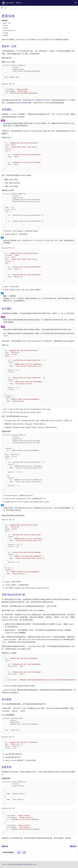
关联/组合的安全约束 (9, 30)
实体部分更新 (26, 103)
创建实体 (5, 846)
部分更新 (5, 33)
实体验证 (61, 838)
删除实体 (73, 846)
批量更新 (5, 35)
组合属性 (5, 28)
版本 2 (20, 3)
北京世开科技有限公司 (18, 864)
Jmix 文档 (7, 3)
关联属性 (5, 26)
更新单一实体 (7, 23)
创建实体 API (41, 100)
